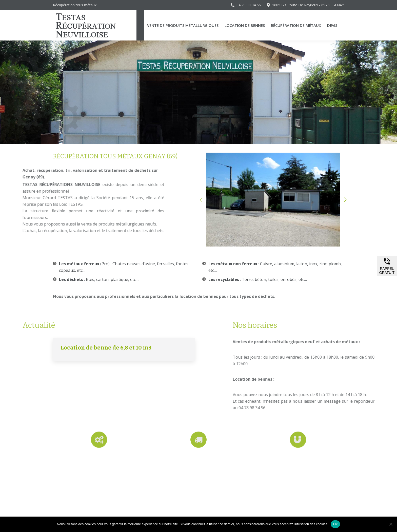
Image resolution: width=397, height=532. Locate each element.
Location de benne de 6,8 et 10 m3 (106, 348)
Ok (335, 524)
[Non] (391, 524)
